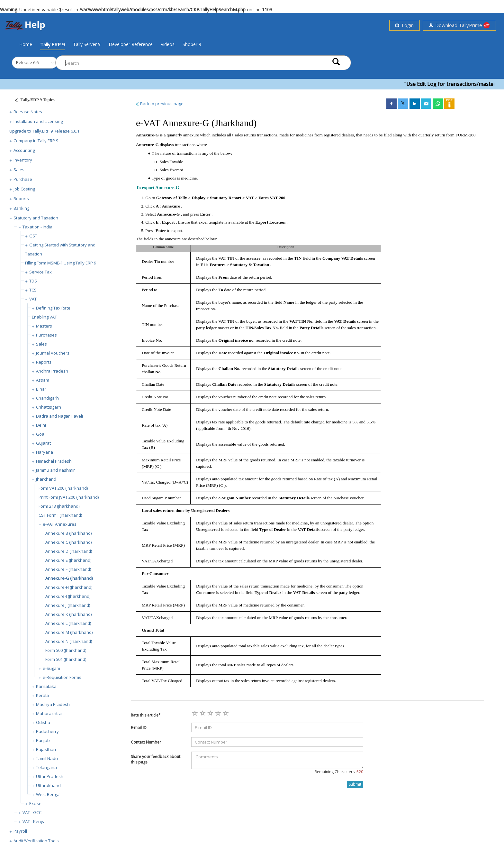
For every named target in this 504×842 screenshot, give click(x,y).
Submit (355, 784)
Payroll (20, 831)
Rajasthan (46, 749)
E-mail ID (139, 728)
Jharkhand (46, 479)
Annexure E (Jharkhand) (68, 560)
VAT (33, 299)
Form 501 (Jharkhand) (66, 659)
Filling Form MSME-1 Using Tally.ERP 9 (61, 263)
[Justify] (32, 101)
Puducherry (47, 731)
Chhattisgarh (49, 407)
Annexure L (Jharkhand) (68, 623)
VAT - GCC (32, 812)
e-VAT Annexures (60, 524)
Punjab (43, 740)
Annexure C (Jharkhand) (68, 542)
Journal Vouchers (53, 353)
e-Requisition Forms (62, 677)
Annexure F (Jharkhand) (68, 569)
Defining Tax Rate (53, 308)
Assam (43, 380)
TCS (33, 290)
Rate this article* (146, 715)
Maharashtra (49, 713)
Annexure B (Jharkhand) (68, 533)
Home (26, 44)
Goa (40, 434)
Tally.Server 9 (87, 44)
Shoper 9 (192, 44)
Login (405, 25)
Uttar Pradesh (50, 776)
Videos (168, 44)
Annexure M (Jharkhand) (69, 632)
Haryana (45, 452)
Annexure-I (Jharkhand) (68, 596)
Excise (35, 803)
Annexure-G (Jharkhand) (69, 578)
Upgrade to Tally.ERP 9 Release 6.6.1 (44, 131)
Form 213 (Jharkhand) (59, 506)
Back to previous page (159, 104)
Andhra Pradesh (52, 371)
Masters (44, 326)
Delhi (41, 425)
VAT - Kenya (34, 821)
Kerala (42, 695)
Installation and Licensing (38, 121)
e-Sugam (51, 668)
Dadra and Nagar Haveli (59, 416)
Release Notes (28, 112)
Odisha (43, 722)
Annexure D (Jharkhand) (69, 551)
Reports (21, 199)
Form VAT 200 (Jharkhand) (63, 488)
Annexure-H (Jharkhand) (69, 587)
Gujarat (43, 443)
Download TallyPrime (459, 25)
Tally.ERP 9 (53, 44)
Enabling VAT (44, 317)
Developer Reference (131, 44)
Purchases (46, 335)
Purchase (23, 179)
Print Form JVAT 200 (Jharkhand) (69, 497)
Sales (19, 170)
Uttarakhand (48, 785)
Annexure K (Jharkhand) (68, 614)
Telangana (46, 767)
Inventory (23, 160)
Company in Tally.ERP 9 (36, 141)
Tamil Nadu (47, 758)
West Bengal (48, 794)
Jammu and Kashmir (55, 470)
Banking (21, 208)
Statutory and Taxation (36, 218)
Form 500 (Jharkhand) (66, 650)
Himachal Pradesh (54, 461)
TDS (33, 281)
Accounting (24, 150)
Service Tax (40, 272)
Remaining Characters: (339, 772)
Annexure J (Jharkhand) (68, 605)
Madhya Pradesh (53, 704)
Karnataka (46, 686)
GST (33, 236)
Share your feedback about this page (156, 759)
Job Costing (24, 189)
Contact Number (146, 742)
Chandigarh (47, 398)
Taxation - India (37, 227)
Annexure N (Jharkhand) (69, 641)
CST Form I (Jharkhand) (60, 515)
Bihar (41, 389)
